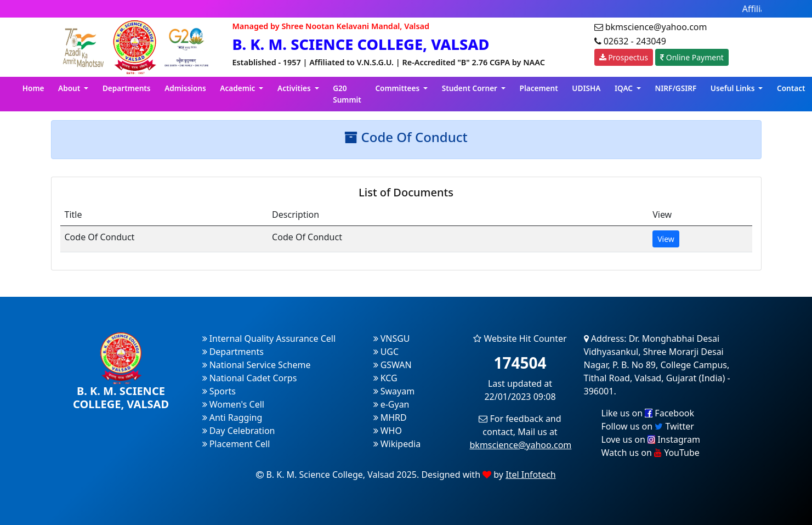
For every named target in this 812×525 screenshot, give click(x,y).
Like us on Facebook (648, 413)
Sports (219, 391)
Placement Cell (236, 444)
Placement (539, 88)
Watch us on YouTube (651, 453)
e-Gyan (391, 404)
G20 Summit (347, 94)
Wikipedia (397, 444)
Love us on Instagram (651, 439)
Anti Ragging (232, 417)
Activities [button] (295, 88)
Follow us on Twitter (648, 426)
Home (33, 88)
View (666, 239)
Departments (127, 88)
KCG (385, 378)
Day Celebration (239, 431)
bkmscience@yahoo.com (521, 445)
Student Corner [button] (471, 88)
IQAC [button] (625, 88)
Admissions (185, 88)
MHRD (390, 417)
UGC (386, 352)
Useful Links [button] (734, 88)
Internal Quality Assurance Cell (269, 338)
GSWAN (393, 365)
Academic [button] (239, 88)
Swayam (394, 391)
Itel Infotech (530, 475)
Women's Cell (233, 404)
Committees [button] (398, 88)
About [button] (70, 88)
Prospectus (624, 57)
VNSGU (392, 338)
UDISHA (586, 88)
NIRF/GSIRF (676, 88)
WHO (388, 431)
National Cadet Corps (250, 378)
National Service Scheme (257, 365)
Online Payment (692, 57)
